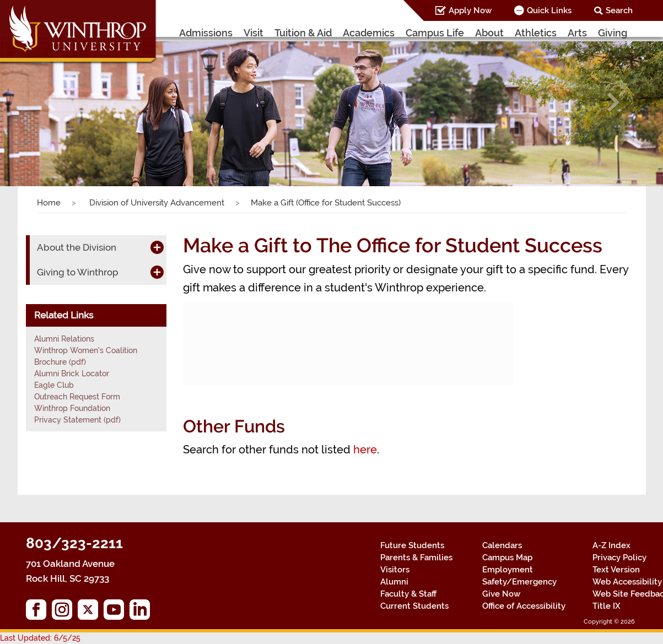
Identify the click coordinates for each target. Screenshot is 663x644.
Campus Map (507, 558)
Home (49, 203)
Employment (508, 570)
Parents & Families (416, 558)
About (489, 33)
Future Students (412, 545)
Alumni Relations (64, 339)
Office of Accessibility (524, 606)
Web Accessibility (627, 582)
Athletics (536, 33)
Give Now (501, 594)
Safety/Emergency (519, 582)
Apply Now (470, 10)
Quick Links (549, 10)
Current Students (414, 606)
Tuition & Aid (303, 33)
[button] (50, 102)
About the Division (77, 247)
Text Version (616, 570)
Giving (613, 33)
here (365, 450)
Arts (577, 33)
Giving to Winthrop (78, 272)
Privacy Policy (619, 558)
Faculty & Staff (408, 594)
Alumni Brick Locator (72, 374)
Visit (254, 33)
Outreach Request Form (77, 397)
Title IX (607, 606)
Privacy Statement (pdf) (77, 420)
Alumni (394, 582)
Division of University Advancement (156, 203)
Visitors (395, 570)
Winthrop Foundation (72, 408)
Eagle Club (54, 385)
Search (619, 10)
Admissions (206, 33)
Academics (369, 33)
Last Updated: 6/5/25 (40, 638)
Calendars (502, 545)
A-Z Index (611, 545)
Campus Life (435, 33)
